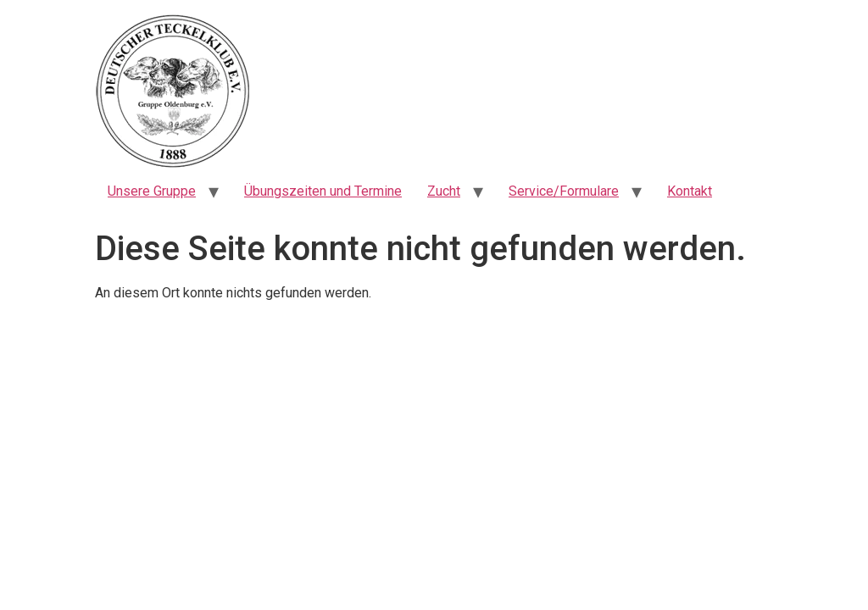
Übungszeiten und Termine (323, 191)
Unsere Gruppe (152, 191)
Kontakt (690, 191)
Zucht (444, 191)
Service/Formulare (564, 191)
